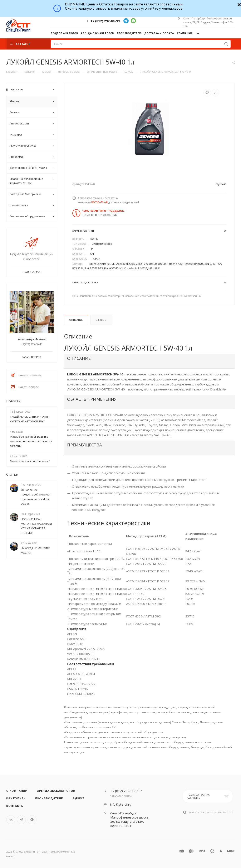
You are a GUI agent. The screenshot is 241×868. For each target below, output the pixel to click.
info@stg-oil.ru (121, 804)
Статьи (12, 474)
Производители (49, 798)
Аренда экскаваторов (56, 791)
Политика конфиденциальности (211, 812)
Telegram (126, 21)
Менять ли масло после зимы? (30, 461)
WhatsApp (133, 21)
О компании (17, 791)
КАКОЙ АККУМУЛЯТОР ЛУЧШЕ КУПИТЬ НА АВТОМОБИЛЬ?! (30, 419)
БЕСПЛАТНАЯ (99, 202)
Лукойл (221, 184)
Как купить (16, 798)
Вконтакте (11, 820)
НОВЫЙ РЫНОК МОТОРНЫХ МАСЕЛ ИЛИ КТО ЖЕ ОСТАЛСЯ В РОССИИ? (36, 526)
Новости (13, 401)
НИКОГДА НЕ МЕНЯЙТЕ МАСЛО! (35, 550)
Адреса (79, 798)
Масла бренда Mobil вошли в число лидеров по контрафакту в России (31, 441)
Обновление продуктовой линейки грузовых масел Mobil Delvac (36, 497)
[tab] (149, 361)
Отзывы (101, 320)
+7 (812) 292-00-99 (105, 21)
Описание (76, 320)
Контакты (15, 806)
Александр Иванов (32, 339)
